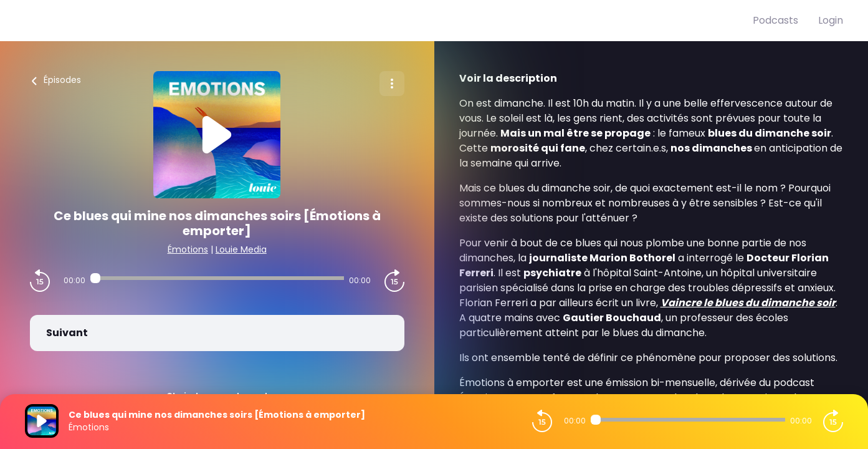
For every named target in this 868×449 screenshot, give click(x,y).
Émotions (188, 249)
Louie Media (241, 249)
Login (831, 20)
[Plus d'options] (392, 84)
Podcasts (775, 20)
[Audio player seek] (217, 278)
